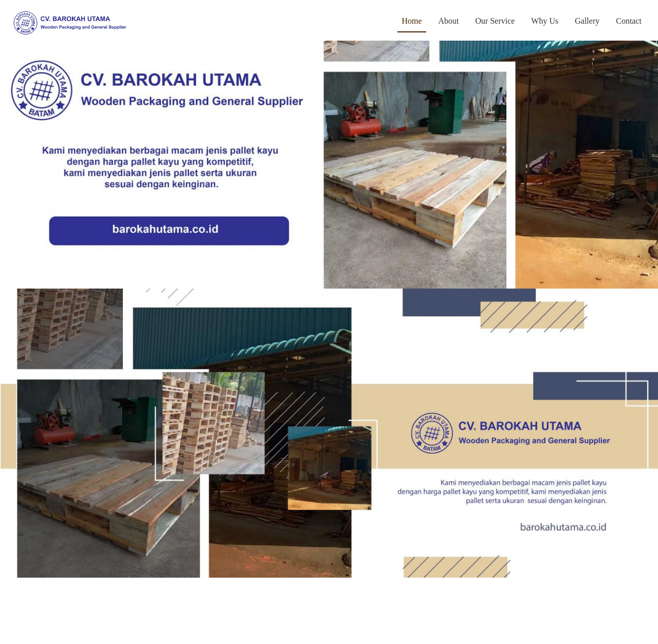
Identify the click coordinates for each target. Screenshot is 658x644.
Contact (629, 21)
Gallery (587, 21)
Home (414, 20)
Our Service (495, 21)
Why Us (545, 21)
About (449, 21)
